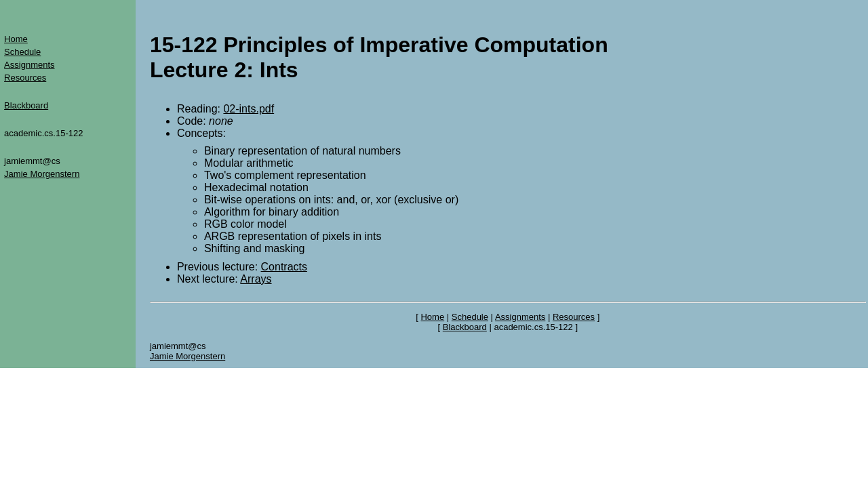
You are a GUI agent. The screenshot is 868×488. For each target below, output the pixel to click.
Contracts (284, 267)
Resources (25, 78)
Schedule (22, 52)
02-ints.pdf (249, 109)
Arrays (256, 279)
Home (16, 39)
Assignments (29, 65)
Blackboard (26, 105)
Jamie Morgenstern (42, 174)
